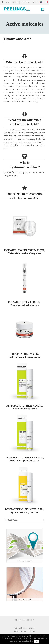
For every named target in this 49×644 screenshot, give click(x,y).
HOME (8, 2)
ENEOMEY (15, 2)
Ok (37, 641)
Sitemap (32, 628)
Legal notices (20, 631)
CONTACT (35, 2)
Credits (32, 631)
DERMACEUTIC (25, 2)
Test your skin (20, 628)
